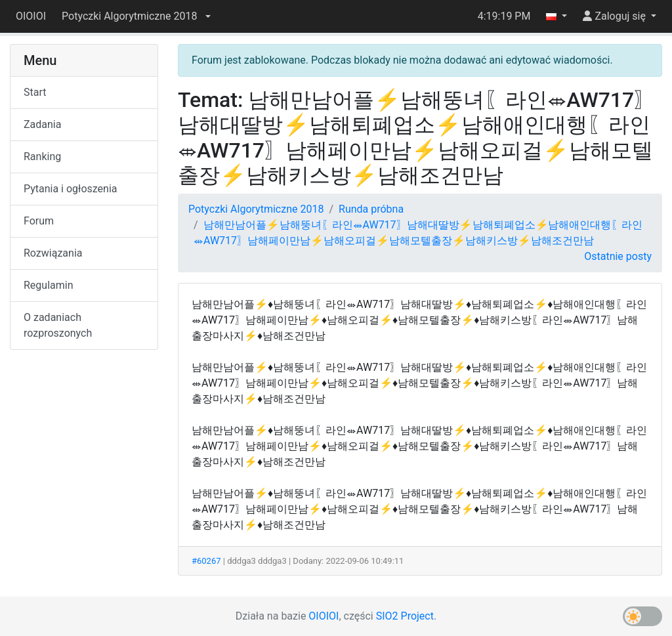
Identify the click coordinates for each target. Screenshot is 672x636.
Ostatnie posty (618, 256)
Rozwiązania (53, 253)
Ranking (42, 157)
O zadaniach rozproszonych (58, 325)
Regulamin (49, 285)
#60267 (206, 561)
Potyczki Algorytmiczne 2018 (256, 209)
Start (35, 92)
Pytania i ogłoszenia (71, 189)
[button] (136, 16)
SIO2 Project (405, 616)
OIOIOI (31, 16)
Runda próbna (371, 209)
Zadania (42, 124)
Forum (39, 221)
